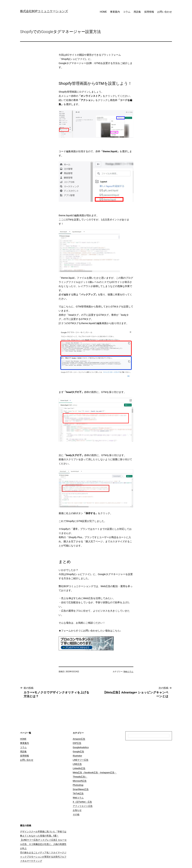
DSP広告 (77, 743)
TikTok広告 (78, 793)
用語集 (137, 12)
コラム (127, 12)
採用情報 (149, 12)
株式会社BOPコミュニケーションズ (44, 11)
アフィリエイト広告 (83, 806)
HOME (103, 12)
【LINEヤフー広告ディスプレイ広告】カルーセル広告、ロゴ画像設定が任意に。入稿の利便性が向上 (43, 844)
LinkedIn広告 (79, 768)
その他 (76, 814)
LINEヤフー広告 (81, 760)
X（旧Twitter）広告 (82, 802)
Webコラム (128, 672)
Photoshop (78, 785)
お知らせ (77, 810)
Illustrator (77, 756)
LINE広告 (77, 764)
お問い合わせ (165, 12)
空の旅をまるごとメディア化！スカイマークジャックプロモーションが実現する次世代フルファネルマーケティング (43, 857)
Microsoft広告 (80, 781)
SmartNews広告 (81, 789)
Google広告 (78, 752)
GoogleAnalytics (81, 747)
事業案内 (115, 12)
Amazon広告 (79, 739)
